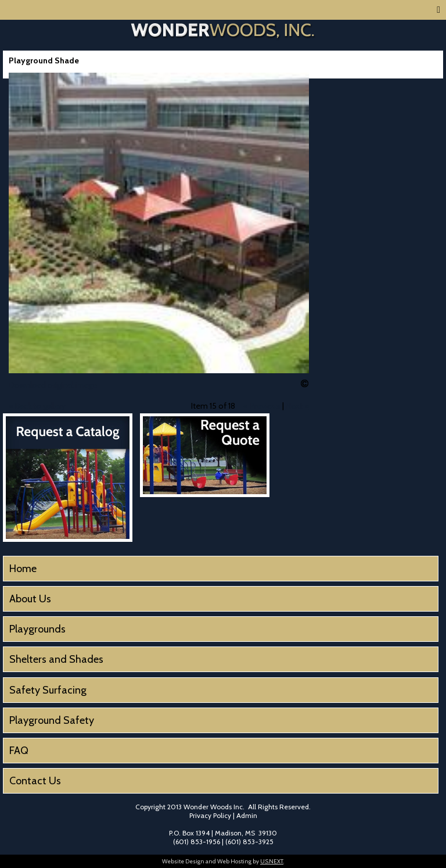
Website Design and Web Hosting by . (223, 861)
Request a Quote (205, 455)
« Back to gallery (37, 406)
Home (23, 569)
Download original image (53, 385)
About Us (30, 599)
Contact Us (35, 781)
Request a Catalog (68, 478)
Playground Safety (52, 720)
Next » (297, 406)
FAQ (19, 751)
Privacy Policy (210, 815)
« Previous (262, 406)
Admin (247, 815)
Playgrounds (37, 629)
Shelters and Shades (56, 659)
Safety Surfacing (48, 690)
